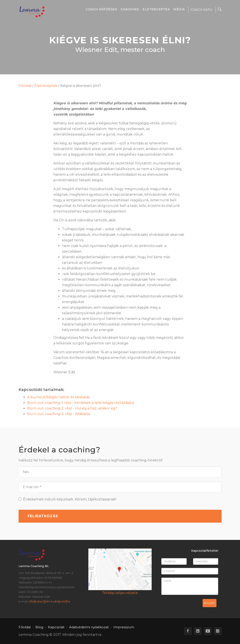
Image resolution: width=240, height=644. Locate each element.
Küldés (210, 603)
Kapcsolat (56, 627)
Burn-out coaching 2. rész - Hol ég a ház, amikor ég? (72, 408)
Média (179, 9)
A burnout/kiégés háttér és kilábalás (58, 397)
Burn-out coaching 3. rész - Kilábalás (59, 414)
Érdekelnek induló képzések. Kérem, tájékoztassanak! (67, 499)
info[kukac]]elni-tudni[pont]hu (49, 601)
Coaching (130, 9)
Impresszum (124, 627)
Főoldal (25, 86)
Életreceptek (156, 9)
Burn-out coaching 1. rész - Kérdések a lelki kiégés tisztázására (81, 403)
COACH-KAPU (201, 10)
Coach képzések (101, 9)
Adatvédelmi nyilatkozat (89, 627)
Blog (39, 627)
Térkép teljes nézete (120, 593)
